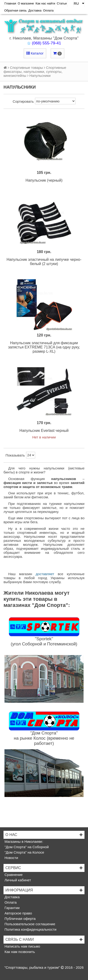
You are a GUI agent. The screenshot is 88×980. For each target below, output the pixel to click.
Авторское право (18, 913)
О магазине (26, 3)
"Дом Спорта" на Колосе (24, 852)
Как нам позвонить (19, 952)
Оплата (48, 10)
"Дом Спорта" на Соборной (26, 847)
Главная (10, 3)
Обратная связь (15, 10)
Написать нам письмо (22, 946)
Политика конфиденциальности (30, 929)
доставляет (45, 574)
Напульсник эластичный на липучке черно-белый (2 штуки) (44, 262)
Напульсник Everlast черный (44, 431)
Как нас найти (46, 3)
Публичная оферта (19, 919)
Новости (11, 858)
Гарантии (11, 908)
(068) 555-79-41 (46, 43)
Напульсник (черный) (44, 180)
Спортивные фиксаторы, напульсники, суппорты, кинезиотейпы (35, 72)
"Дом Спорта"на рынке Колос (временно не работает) (44, 738)
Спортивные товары (26, 68)
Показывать (15, 455)
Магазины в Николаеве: (23, 841)
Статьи (62, 3)
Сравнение (13, 875)
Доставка (35, 10)
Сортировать (23, 101)
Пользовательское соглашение (29, 924)
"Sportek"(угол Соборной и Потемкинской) (44, 641)
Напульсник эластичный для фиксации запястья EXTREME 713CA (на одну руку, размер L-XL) (44, 347)
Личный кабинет (17, 880)
